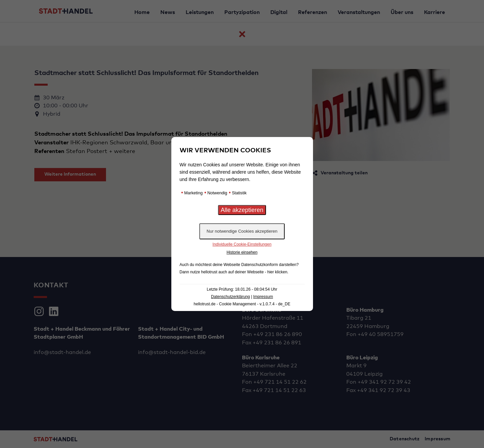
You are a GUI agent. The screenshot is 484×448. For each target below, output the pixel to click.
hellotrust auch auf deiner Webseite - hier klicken (244, 272)
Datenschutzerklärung (230, 297)
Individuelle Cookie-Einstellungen (242, 244)
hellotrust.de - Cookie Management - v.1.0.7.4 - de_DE (242, 304)
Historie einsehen (242, 252)
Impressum (263, 297)
